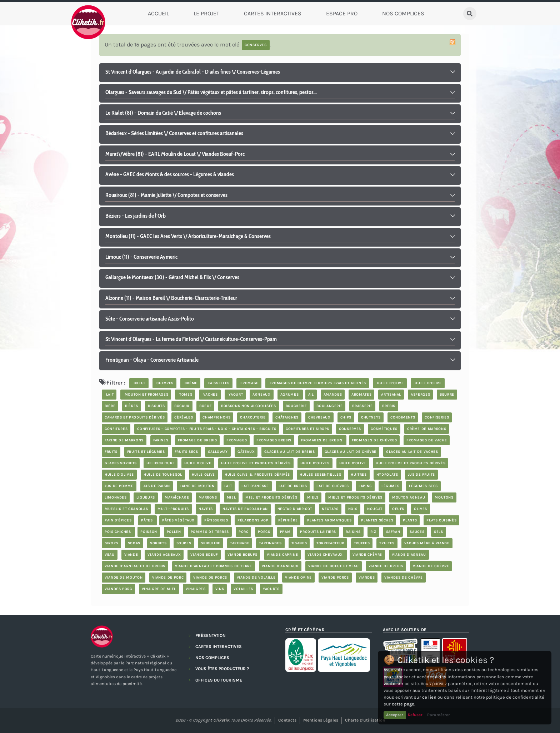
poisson (149, 532)
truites (387, 543)
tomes (185, 395)
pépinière (288, 520)
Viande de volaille (256, 578)
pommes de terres (210, 532)
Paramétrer (439, 715)
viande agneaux (164, 555)
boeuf (139, 383)
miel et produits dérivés (271, 497)
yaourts (271, 589)
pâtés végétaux (178, 520)
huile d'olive (390, 383)
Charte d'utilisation (365, 720)
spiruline (211, 543)
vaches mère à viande (427, 543)
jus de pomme (119, 486)
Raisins (353, 532)
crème (190, 383)
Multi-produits (173, 509)
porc (244, 532)
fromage (249, 383)
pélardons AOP (253, 520)
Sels (439, 532)
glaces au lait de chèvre (351, 452)
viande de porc (168, 578)
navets (206, 509)
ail (311, 395)
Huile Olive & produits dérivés (257, 475)
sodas (134, 543)
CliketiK (221, 720)
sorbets (158, 543)
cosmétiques (384, 429)
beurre (447, 395)
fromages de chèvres (374, 440)
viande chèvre (367, 555)
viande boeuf (204, 555)
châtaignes (287, 417)
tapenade (240, 543)
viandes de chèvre (404, 578)
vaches (210, 395)
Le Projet (206, 13)
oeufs (398, 509)
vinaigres (196, 589)
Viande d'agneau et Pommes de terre (214, 566)
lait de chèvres (333, 486)
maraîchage (177, 497)
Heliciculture (161, 463)
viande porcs (335, 578)
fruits (111, 452)
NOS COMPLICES (212, 658)
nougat (375, 509)
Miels (313, 497)
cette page (403, 704)
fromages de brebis (322, 440)
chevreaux (319, 417)
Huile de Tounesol (163, 475)
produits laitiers (318, 532)
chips (346, 417)
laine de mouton (197, 486)
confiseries (437, 417)
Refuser (415, 715)
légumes (390, 486)
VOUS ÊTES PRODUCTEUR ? (222, 669)
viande (131, 555)
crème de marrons (427, 429)
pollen (174, 532)
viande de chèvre (431, 566)
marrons (208, 497)
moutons (444, 497)
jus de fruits (421, 475)
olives (421, 509)
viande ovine (298, 578)
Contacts (287, 720)
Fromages (237, 440)
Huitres (359, 475)
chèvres (164, 383)
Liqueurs (146, 497)
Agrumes (290, 395)
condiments (403, 417)
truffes (362, 543)
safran (393, 532)
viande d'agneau (409, 555)
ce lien (429, 697)
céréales (184, 417)
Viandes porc (118, 589)
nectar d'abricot (295, 509)
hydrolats (387, 475)
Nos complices (403, 13)
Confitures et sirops (307, 429)
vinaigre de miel (159, 589)
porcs (264, 532)
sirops (111, 543)
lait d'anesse (255, 486)
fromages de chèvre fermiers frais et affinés (317, 383)
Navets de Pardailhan (245, 509)
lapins (365, 486)
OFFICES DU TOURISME (219, 680)
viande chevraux (326, 555)
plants (410, 520)
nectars (330, 509)
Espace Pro (342, 13)
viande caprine (282, 555)
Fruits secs (186, 452)
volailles (243, 589)
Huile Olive (203, 475)
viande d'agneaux (280, 566)
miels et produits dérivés (355, 497)
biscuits (156, 406)
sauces (417, 532)
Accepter (395, 715)
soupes (184, 543)
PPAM (285, 532)
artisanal (391, 395)
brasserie (362, 406)
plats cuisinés (441, 520)
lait (109, 395)
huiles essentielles (320, 475)
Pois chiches (118, 532)
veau (110, 555)
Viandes (367, 578)
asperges (420, 395)
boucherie (296, 406)
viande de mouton (124, 578)
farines (161, 440)
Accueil (158, 13)
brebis (389, 406)
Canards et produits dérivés (135, 417)
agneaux (261, 395)
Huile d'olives (315, 463)
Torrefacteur (330, 543)
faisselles (218, 383)
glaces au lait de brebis (289, 452)
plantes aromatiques (329, 520)
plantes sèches (377, 520)
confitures (116, 429)
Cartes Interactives (273, 13)
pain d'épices (118, 520)
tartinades (270, 543)
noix (353, 509)
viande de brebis (386, 566)
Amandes (333, 395)
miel (231, 497)
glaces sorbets (121, 463)
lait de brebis (293, 486)
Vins (220, 589)
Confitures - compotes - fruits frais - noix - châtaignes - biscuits (207, 429)
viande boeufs (242, 555)
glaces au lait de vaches (412, 452)
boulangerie (329, 406)
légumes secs (423, 486)
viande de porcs (210, 578)
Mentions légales (321, 720)
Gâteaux (246, 452)
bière (110, 406)
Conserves (350, 429)
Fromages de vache (427, 440)
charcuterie (253, 417)
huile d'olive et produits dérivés (256, 463)
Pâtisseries (216, 520)
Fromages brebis (274, 440)
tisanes (299, 543)
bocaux (182, 406)
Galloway (218, 452)
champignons (216, 417)
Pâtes (147, 520)
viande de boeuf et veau (334, 566)
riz (373, 532)
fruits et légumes (146, 452)
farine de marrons (124, 440)
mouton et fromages (146, 395)
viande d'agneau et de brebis (135, 566)
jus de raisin (157, 486)
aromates (361, 395)
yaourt (235, 395)
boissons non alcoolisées (248, 406)
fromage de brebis (197, 440)
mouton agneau (409, 497)
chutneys (371, 417)
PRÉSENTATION (211, 635)
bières (132, 406)
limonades (116, 497)
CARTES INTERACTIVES (219, 647)
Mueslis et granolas (126, 509)
